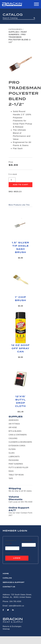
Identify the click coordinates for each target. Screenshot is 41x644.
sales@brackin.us (16, 606)
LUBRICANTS (14, 457)
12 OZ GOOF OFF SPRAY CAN (20, 348)
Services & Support (14, 582)
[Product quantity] (12, 180)
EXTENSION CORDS (17, 446)
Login (17, 558)
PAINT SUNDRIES (16, 464)
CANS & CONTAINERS (18, 435)
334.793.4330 (15, 601)
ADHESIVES (14, 420)
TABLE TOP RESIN (16, 475)
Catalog (7, 578)
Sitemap (6, 629)
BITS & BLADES (15, 431)
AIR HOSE (13, 427)
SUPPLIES (14, 32)
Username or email (12, 542)
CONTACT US (9, 587)
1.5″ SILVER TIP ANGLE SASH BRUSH (20, 248)
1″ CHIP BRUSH (21, 299)
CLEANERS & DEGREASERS (20, 442)
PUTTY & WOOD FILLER (18, 468)
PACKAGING (14, 460)
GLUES (12, 453)
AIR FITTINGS (14, 424)
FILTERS (12, 449)
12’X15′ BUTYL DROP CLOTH (20, 401)
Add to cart (21, 185)
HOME (6, 574)
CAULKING (13, 438)
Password (27, 540)
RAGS (11, 471)
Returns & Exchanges (12, 626)
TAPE (11, 478)
